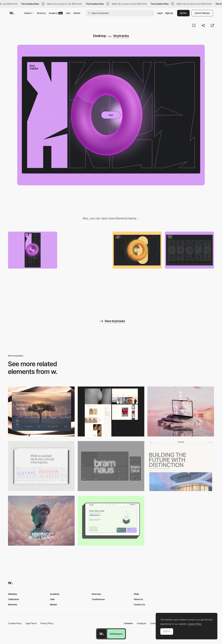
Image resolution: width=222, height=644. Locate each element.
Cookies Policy (15, 623)
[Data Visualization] (41, 466)
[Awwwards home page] (102, 634)
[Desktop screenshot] (111, 412)
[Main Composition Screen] (189, 250)
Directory (41, 13)
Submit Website (202, 13)
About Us (138, 599)
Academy (56, 13)
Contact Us (139, 604)
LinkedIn (154, 623)
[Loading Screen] (85, 250)
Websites (13, 594)
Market (77, 13)
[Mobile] (33, 250)
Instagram (142, 623)
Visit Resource (116, 634)
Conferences (98, 599)
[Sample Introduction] (137, 250)
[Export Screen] (33, 290)
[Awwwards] (12, 13)
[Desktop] (181, 412)
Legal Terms (31, 623)
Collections (13, 599)
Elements (13, 604)
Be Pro (183, 13)
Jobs (68, 13)
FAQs (136, 594)
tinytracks (121, 36)
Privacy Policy (47, 623)
